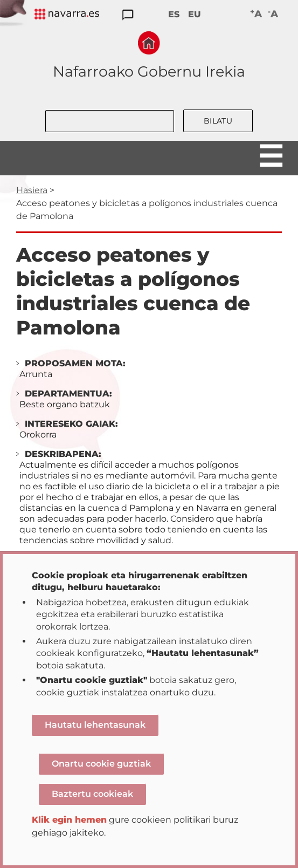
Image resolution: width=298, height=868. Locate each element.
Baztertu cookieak (92, 794)
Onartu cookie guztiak (101, 764)
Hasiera (32, 190)
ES (174, 14)
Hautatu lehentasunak (95, 725)
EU (195, 14)
